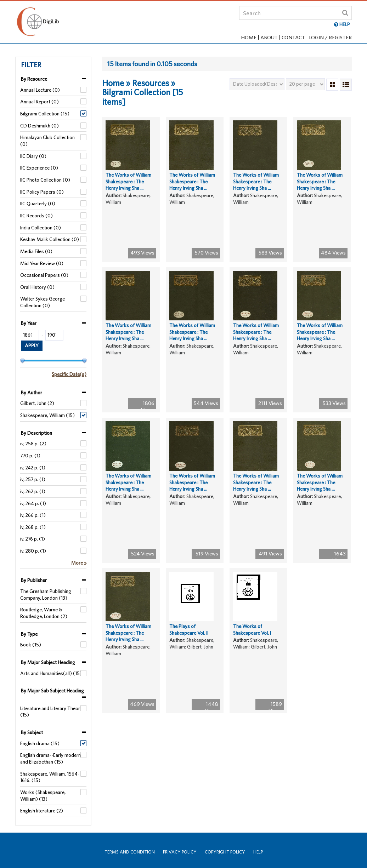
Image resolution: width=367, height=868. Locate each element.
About (269, 37)
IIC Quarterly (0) (38, 204)
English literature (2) (42, 811)
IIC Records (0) (36, 216)
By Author (32, 393)
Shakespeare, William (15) (47, 415)
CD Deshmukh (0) (39, 126)
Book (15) (31, 645)
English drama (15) (40, 743)
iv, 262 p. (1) (33, 491)
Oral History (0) (37, 287)
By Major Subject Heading (48, 662)
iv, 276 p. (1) (33, 539)
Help (258, 852)
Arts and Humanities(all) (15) (51, 673)
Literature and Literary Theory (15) (51, 712)
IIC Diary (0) (33, 156)
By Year (29, 323)
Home (249, 37)
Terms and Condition (130, 852)
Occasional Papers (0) (44, 275)
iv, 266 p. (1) (33, 515)
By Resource (34, 79)
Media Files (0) (36, 251)
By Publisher (34, 580)
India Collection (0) (41, 228)
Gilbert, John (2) (37, 403)
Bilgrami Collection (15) (45, 114)
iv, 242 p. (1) (33, 468)
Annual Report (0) (39, 102)
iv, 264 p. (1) (33, 503)
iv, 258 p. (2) (33, 444)
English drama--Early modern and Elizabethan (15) (50, 758)
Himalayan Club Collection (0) (47, 141)
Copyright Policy (225, 852)
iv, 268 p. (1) (33, 527)
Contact (293, 37)
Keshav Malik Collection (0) (50, 239)
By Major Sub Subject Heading (52, 691)
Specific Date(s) (69, 374)
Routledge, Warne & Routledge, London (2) (44, 613)
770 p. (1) (30, 456)
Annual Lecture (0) (40, 90)
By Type (29, 634)
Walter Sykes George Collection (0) (43, 302)
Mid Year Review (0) (42, 263)
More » (79, 563)
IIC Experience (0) (39, 168)
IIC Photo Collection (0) (45, 180)
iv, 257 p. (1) (33, 479)
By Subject (32, 732)
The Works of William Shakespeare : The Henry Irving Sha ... (128, 186)
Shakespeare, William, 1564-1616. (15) (50, 777)
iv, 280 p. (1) (33, 551)
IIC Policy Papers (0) (42, 192)
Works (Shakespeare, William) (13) (43, 796)
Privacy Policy (180, 852)
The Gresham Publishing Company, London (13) (46, 595)
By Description (36, 433)
